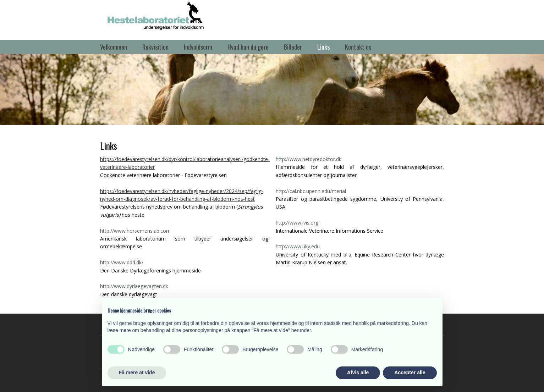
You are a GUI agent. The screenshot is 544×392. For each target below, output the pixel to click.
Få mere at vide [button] (137, 372)
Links (323, 47)
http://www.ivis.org (297, 223)
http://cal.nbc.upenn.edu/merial (311, 191)
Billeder (293, 47)
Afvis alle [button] (358, 372)
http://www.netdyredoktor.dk (309, 159)
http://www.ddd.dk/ (122, 262)
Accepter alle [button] (410, 372)
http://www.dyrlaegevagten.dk (134, 286)
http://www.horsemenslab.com (135, 231)
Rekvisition (155, 47)
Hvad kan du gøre (248, 47)
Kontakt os (358, 47)
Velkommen (114, 47)
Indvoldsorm (198, 47)
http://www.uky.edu (298, 246)
